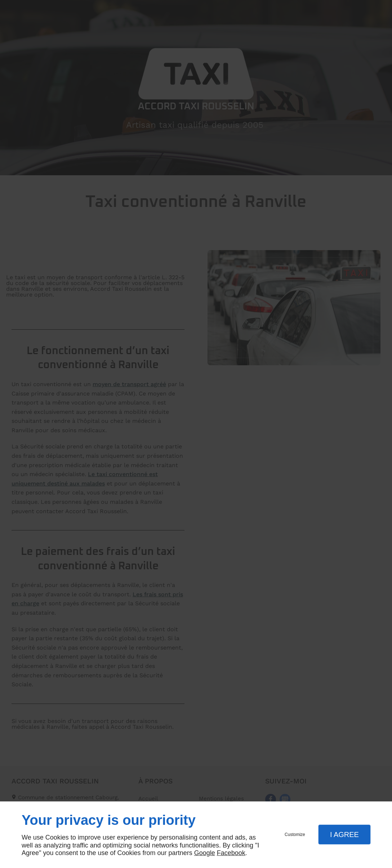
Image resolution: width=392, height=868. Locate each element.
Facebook (231, 853)
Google (205, 853)
